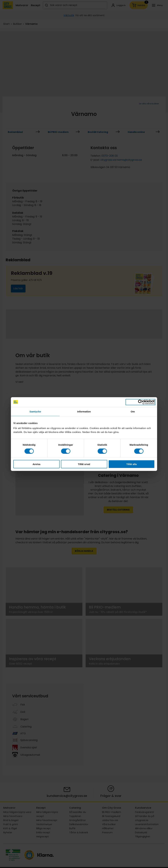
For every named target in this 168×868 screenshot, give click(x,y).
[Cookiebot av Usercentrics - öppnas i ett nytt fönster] (140, 402)
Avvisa (37, 464)
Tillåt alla (132, 464)
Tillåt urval (84, 464)
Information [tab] (84, 411)
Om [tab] (133, 411)
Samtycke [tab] (35, 411)
